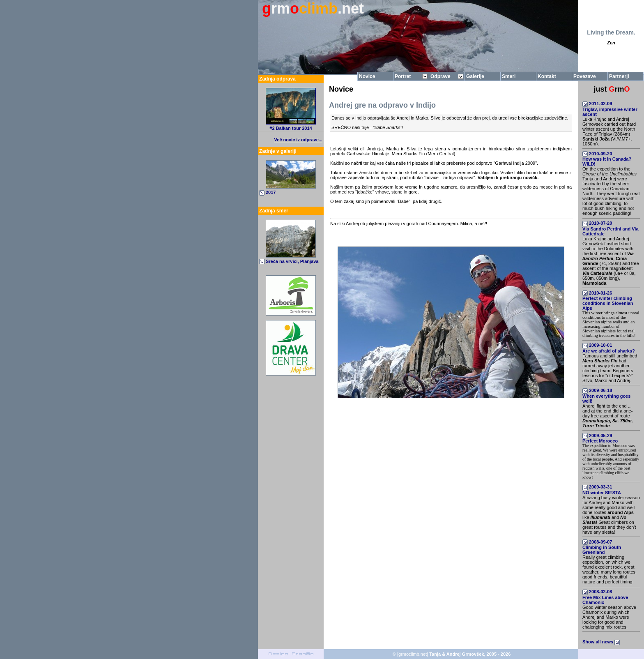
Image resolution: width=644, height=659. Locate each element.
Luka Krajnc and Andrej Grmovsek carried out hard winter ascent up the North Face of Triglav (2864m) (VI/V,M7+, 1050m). (609, 131)
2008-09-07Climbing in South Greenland (602, 547)
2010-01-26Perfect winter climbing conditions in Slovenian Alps (608, 301)
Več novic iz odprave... (298, 140)
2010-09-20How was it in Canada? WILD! (607, 159)
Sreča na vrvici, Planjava (292, 261)
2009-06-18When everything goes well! (606, 396)
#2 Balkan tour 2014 (291, 128)
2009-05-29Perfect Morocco (600, 438)
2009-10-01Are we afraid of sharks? (609, 348)
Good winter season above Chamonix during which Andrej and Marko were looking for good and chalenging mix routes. (609, 617)
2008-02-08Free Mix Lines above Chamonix (605, 597)
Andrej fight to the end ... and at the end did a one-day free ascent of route (608, 416)
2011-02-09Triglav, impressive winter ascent (610, 109)
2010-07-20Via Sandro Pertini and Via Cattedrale (611, 228)
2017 (271, 192)
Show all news (602, 642)
